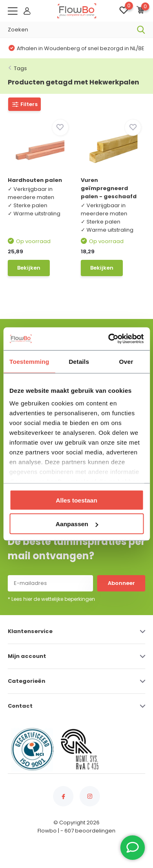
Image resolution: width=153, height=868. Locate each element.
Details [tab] (79, 361)
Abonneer (121, 583)
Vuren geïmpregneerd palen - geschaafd (109, 188)
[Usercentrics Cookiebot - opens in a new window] (109, 339)
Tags (20, 68)
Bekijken (29, 268)
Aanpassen (77, 524)
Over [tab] (126, 361)
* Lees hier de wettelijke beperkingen (51, 599)
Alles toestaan (77, 500)
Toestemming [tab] (29, 361)
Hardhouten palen (35, 180)
